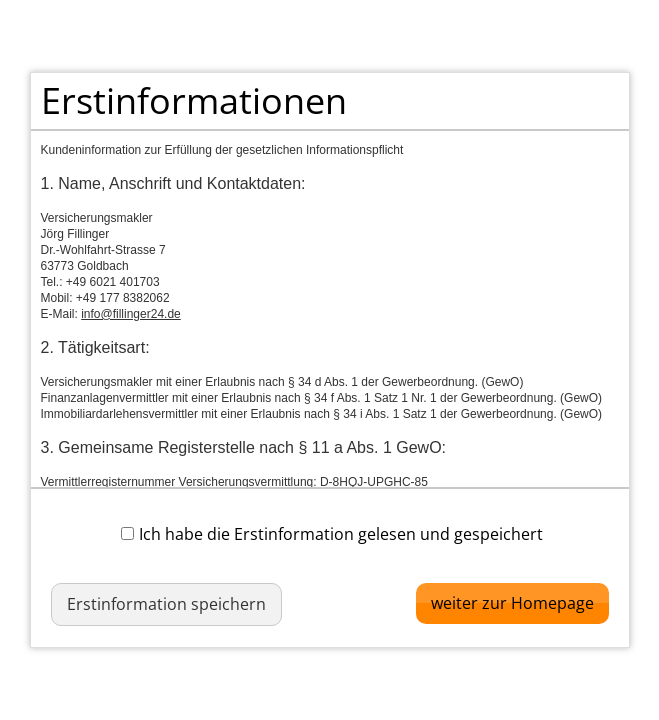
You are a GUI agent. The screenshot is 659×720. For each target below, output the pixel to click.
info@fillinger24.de (131, 314)
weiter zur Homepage (512, 603)
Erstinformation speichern (166, 604)
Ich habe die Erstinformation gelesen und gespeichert (332, 533)
